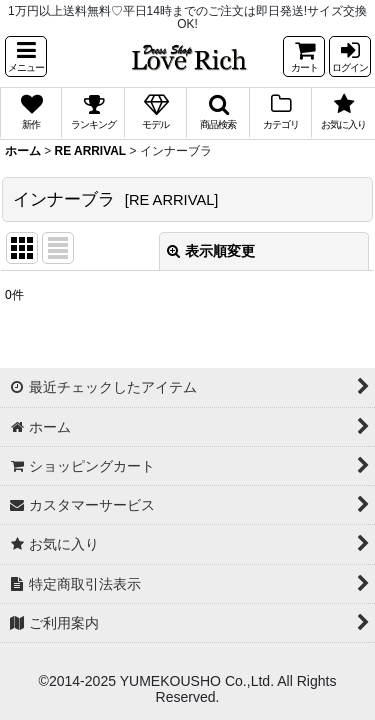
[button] (26, 56)
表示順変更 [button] (211, 251)
